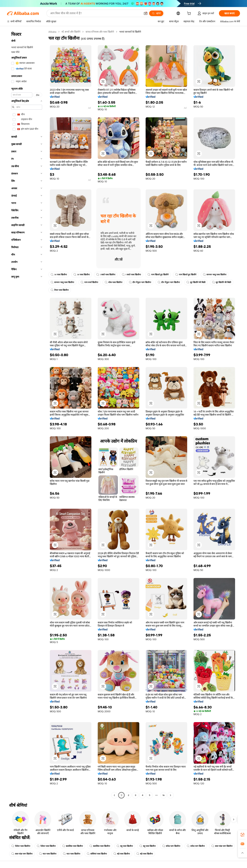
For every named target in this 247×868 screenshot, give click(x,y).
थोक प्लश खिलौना (114, 282)
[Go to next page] (171, 795)
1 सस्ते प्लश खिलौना (106, 275)
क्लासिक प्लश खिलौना (73, 846)
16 (163, 795)
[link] (242, 835)
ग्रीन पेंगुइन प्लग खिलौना (140, 282)
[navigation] (27, 414)
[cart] (190, 14)
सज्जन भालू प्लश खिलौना (215, 275)
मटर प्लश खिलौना (48, 854)
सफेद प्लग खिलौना (171, 846)
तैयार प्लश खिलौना (60, 290)
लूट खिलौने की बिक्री (196, 282)
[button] (146, 13)
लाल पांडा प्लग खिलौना (222, 846)
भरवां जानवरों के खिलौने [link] (130, 32)
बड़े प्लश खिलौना (122, 854)
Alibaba (52, 32)
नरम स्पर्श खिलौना (89, 282)
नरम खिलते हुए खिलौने (158, 275)
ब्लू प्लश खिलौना (125, 846)
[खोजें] (156, 13)
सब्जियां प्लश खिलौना (97, 854)
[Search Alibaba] (95, 13)
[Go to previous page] (114, 795)
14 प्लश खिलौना (59, 275)
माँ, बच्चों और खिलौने (71, 32)
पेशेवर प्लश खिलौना (21, 846)
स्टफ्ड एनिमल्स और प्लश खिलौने (100, 32)
